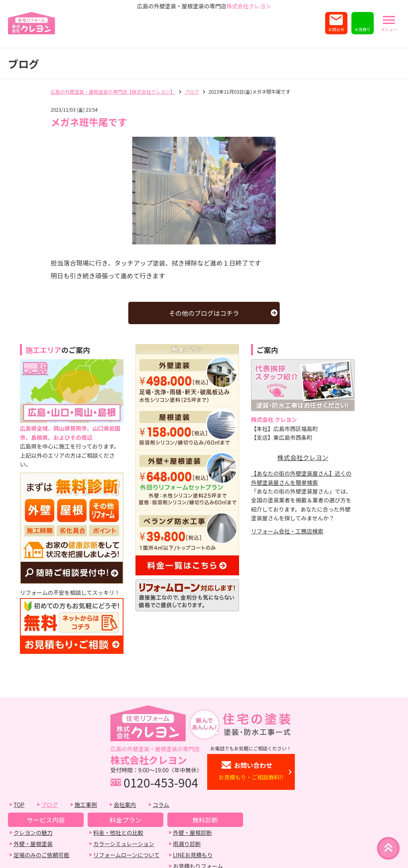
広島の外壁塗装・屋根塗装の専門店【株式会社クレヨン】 (113, 92)
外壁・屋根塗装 (33, 844)
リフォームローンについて (126, 855)
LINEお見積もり (193, 855)
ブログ (192, 92)
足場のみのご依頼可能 (41, 855)
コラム (161, 805)
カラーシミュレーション (124, 844)
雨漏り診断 (187, 844)
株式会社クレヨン (303, 457)
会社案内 (125, 805)
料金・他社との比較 (118, 833)
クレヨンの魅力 (33, 833)
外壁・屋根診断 (192, 833)
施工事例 (86, 805)
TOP (19, 805)
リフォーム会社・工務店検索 (287, 531)
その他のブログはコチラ (204, 313)
